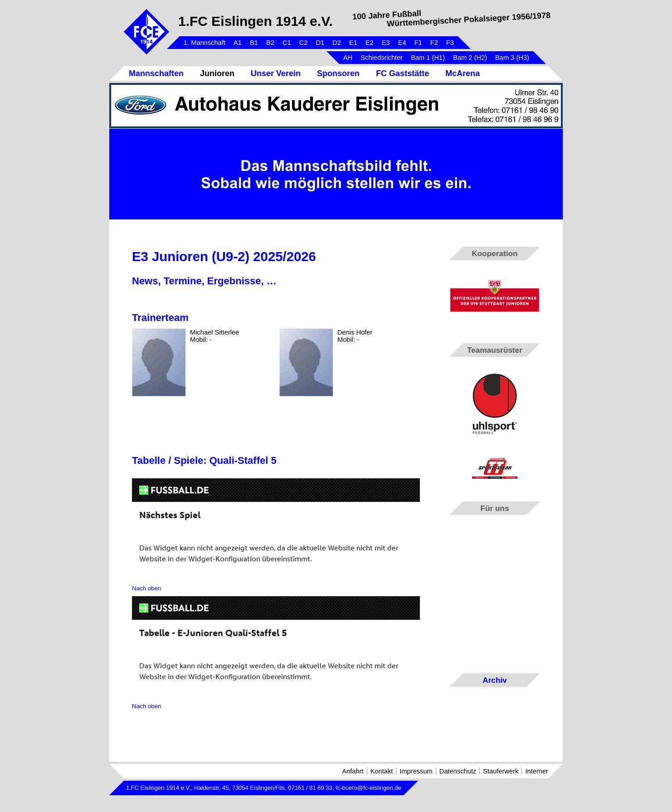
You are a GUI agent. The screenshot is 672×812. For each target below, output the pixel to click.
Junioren (217, 73)
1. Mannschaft (205, 43)
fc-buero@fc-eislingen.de (368, 788)
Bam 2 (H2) (470, 58)
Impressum (416, 771)
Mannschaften (156, 73)
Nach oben (146, 588)
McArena (463, 73)
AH (348, 58)
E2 (370, 43)
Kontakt (382, 771)
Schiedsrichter (382, 58)
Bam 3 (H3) (512, 58)
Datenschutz (458, 771)
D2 (337, 43)
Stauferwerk (501, 771)
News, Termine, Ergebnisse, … (204, 281)
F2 (434, 43)
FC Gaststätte (402, 73)
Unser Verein (276, 73)
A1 (238, 43)
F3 (450, 43)
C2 (304, 43)
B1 (254, 43)
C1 (287, 43)
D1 (320, 43)
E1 (353, 43)
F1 (418, 43)
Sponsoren (338, 73)
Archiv (494, 680)
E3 (386, 43)
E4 (402, 43)
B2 (270, 43)
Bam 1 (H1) (428, 58)
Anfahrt (353, 771)
